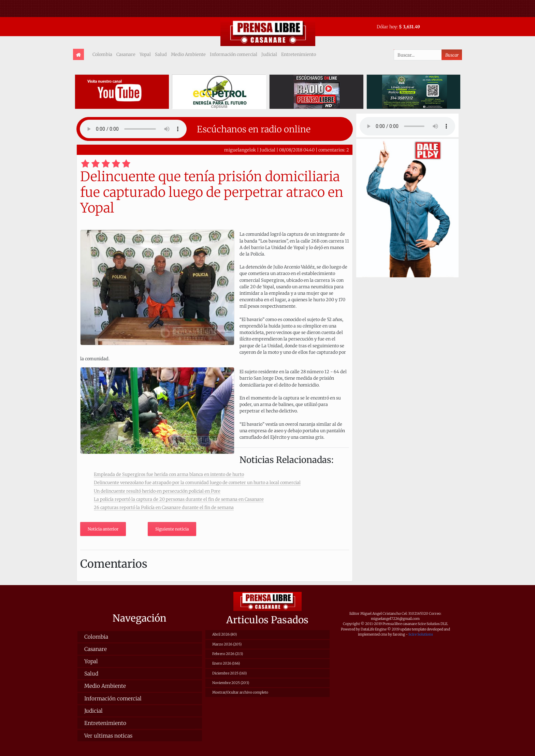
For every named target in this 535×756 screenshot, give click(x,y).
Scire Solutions (421, 634)
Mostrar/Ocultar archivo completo (240, 692)
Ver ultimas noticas (108, 736)
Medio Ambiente (188, 54)
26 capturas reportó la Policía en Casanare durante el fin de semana (164, 507)
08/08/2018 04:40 (297, 150)
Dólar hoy (387, 27)
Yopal (145, 54)
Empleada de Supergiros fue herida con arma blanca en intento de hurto (169, 474)
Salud (161, 54)
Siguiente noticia (172, 529)
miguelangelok (240, 150)
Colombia (102, 54)
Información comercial (234, 54)
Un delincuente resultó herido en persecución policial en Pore (157, 491)
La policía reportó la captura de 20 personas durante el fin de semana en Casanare (179, 499)
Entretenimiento (299, 54)
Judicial (269, 54)
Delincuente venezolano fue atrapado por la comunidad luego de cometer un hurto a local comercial (197, 482)
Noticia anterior (103, 529)
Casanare (126, 54)
